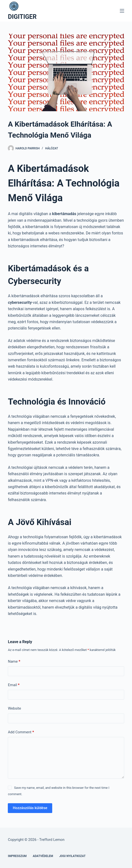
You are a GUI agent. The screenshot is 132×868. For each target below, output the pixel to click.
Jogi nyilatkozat (72, 856)
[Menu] (122, 11)
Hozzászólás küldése (30, 808)
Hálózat (52, 148)
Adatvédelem (43, 856)
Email (14, 685)
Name (14, 662)
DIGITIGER (22, 17)
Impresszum (17, 856)
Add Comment (21, 732)
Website (14, 708)
